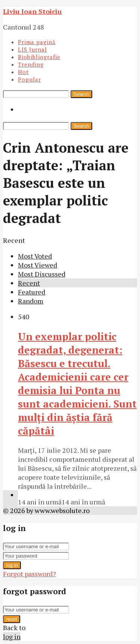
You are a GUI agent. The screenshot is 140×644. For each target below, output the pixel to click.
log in (12, 565)
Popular (29, 79)
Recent (29, 283)
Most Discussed (42, 274)
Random (31, 301)
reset (12, 619)
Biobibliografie (39, 57)
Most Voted (35, 256)
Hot (23, 72)
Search (81, 94)
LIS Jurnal (32, 49)
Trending (31, 64)
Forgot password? (29, 574)
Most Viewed (38, 265)
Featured (32, 292)
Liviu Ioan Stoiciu (32, 11)
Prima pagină (37, 42)
